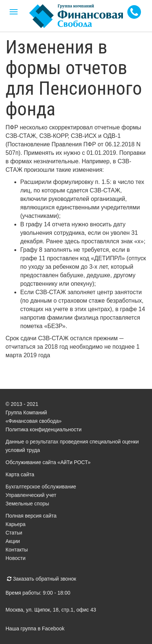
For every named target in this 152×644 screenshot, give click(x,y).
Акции (13, 541)
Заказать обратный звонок (42, 579)
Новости (15, 558)
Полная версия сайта (31, 516)
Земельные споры (27, 504)
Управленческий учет (31, 495)
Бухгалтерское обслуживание (41, 487)
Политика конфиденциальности (44, 429)
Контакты (17, 550)
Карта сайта (20, 474)
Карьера (15, 524)
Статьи (14, 533)
